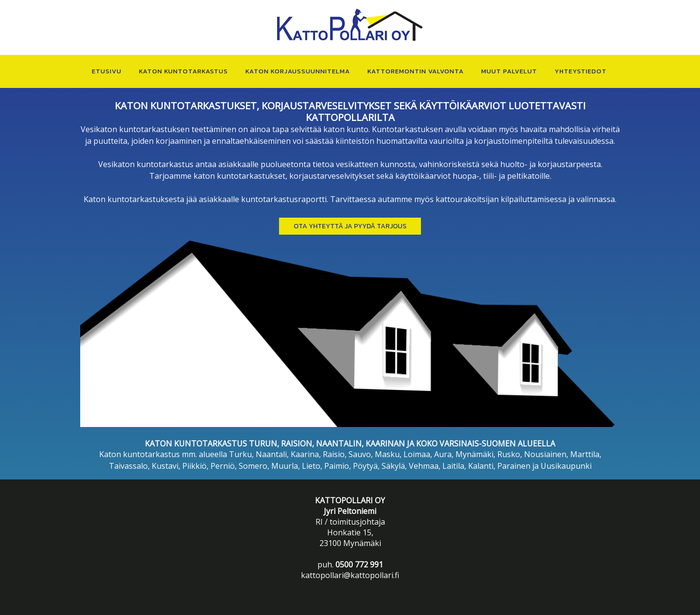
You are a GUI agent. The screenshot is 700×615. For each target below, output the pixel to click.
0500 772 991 (359, 564)
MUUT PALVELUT (509, 71)
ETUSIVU (107, 71)
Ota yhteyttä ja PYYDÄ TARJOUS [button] (350, 226)
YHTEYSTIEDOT (581, 71)
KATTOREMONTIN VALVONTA (416, 71)
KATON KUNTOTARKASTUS (184, 71)
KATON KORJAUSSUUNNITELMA (298, 71)
